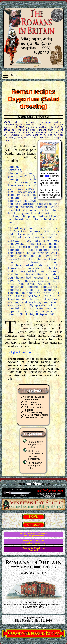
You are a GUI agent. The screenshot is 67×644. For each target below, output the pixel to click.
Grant (49, 122)
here (47, 176)
